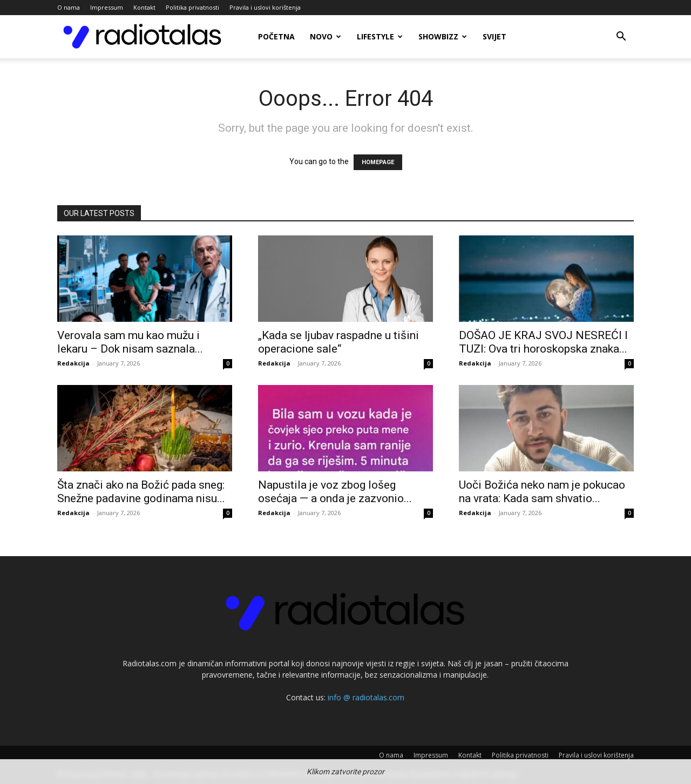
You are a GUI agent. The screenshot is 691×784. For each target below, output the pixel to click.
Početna (276, 36)
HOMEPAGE (378, 162)
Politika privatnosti (192, 7)
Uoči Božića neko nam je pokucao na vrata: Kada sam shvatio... (542, 492)
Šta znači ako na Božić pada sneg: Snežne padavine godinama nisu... (141, 492)
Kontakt (144, 7)
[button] (621, 38)
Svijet (494, 36)
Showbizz (443, 36)
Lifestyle (380, 36)
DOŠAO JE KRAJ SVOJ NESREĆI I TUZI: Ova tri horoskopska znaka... (543, 342)
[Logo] (143, 37)
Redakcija (73, 363)
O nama (69, 7)
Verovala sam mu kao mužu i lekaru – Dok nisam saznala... (130, 342)
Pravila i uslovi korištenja (265, 7)
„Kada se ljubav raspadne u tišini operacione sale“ (338, 342)
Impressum (107, 7)
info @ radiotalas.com (366, 697)
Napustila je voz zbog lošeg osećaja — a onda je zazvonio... (335, 492)
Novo (326, 36)
